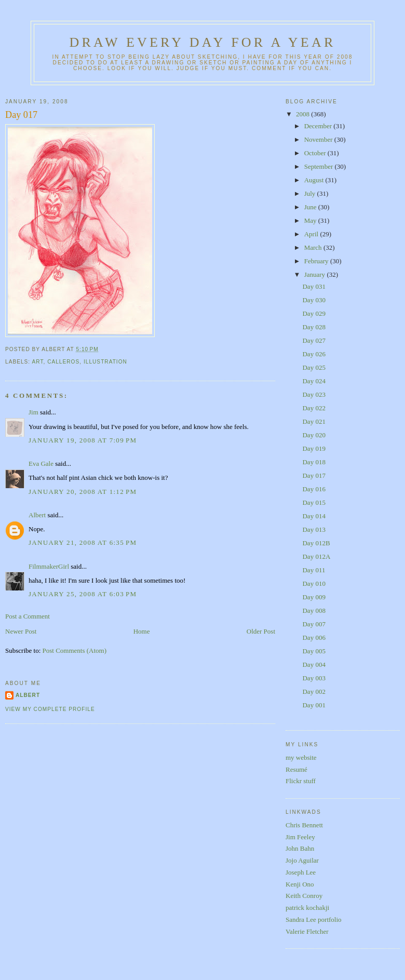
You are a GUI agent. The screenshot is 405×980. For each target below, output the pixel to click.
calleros (63, 362)
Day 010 (314, 583)
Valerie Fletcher (307, 931)
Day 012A (316, 556)
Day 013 (314, 529)
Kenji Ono (300, 884)
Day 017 (21, 115)
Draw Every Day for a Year (203, 42)
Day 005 (314, 651)
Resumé (296, 769)
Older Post (261, 631)
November (319, 139)
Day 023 (314, 394)
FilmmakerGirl (49, 566)
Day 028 (314, 327)
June (311, 207)
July (311, 193)
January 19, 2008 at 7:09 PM (83, 440)
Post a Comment (28, 616)
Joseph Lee (301, 872)
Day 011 (314, 570)
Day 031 (314, 286)
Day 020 (314, 435)
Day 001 (314, 705)
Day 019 (314, 448)
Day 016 (314, 489)
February (317, 261)
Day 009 (314, 597)
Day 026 (314, 354)
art (37, 362)
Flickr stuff (301, 781)
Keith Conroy (304, 896)
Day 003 (314, 678)
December (319, 126)
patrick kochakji (307, 908)
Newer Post (21, 631)
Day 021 (314, 421)
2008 (303, 114)
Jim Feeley (300, 837)
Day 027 (314, 340)
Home (142, 631)
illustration (105, 362)
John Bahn (300, 848)
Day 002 (314, 692)
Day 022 (314, 408)
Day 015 (314, 502)
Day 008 (314, 610)
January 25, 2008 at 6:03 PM (83, 594)
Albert (37, 515)
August (315, 180)
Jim (33, 412)
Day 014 (314, 516)
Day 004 (314, 664)
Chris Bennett (304, 825)
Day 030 (314, 300)
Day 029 (314, 313)
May (311, 220)
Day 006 (314, 637)
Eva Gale (41, 464)
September (320, 166)
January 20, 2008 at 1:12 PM (83, 492)
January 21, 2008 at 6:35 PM (83, 542)
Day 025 (314, 367)
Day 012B (316, 543)
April (312, 234)
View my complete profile (50, 709)
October (316, 153)
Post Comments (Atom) (75, 650)
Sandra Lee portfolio (314, 919)
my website (301, 757)
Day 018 (314, 462)
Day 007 (314, 624)
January (316, 274)
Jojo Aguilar (302, 860)
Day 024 (314, 381)
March (314, 247)
